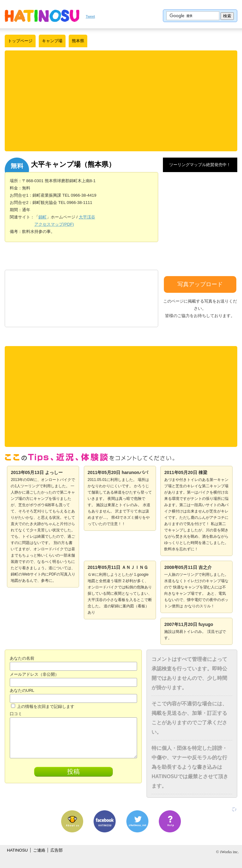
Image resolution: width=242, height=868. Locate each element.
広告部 (57, 850)
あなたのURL (22, 690)
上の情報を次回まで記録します (43, 706)
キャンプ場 (52, 41)
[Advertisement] (121, 101)
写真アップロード (200, 284)
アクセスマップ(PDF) (54, 224)
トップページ (20, 41)
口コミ (16, 714)
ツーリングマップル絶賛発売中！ (200, 165)
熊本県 (78, 41)
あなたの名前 (22, 658)
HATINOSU (17, 850)
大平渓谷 (87, 217)
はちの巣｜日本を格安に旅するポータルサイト (42, 16)
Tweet (90, 16)
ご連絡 (39, 850)
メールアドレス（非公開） (34, 674)
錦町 (43, 217)
